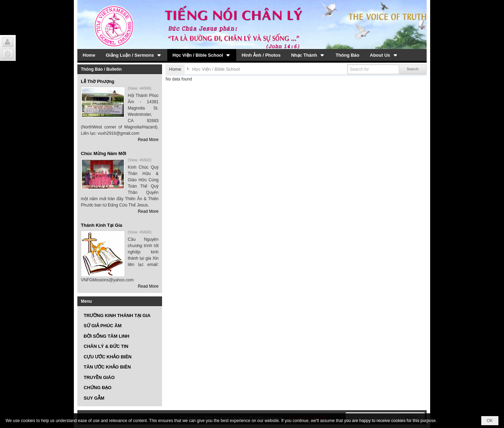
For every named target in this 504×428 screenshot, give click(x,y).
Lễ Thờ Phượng (98, 81)
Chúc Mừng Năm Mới (104, 153)
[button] (134, 55)
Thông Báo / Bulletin (101, 69)
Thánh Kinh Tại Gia (101, 225)
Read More (148, 140)
